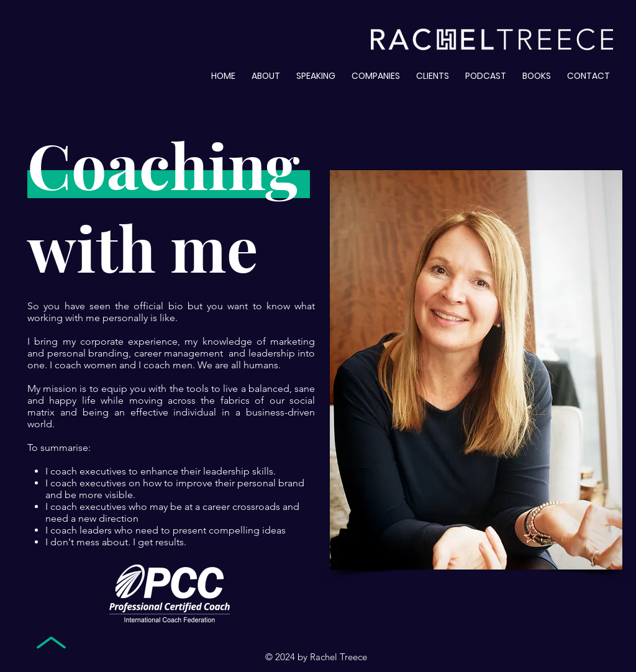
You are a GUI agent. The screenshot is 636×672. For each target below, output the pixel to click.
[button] (537, 70)
